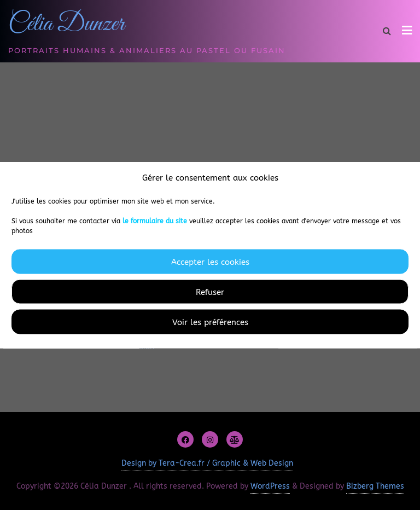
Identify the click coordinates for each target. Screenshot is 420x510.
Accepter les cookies (210, 262)
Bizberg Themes (375, 486)
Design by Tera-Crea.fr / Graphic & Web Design (207, 463)
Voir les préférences (210, 322)
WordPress (270, 486)
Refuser (210, 292)
